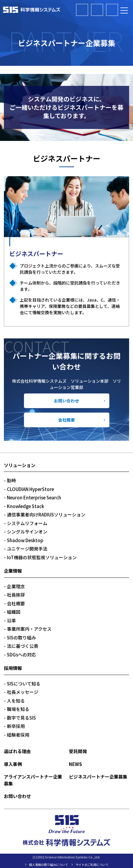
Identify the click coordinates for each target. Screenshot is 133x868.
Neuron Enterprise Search (34, 497)
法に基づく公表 (23, 646)
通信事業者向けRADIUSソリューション (46, 514)
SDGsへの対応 (21, 655)
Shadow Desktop (25, 540)
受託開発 (78, 751)
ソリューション (20, 465)
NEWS (75, 764)
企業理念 (16, 586)
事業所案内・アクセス (29, 629)
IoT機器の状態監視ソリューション (42, 557)
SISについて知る (24, 684)
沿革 (11, 620)
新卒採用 (16, 726)
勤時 (11, 480)
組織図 (14, 612)
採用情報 (13, 668)
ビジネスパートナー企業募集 (97, 10)
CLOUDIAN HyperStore (30, 489)
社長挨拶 (16, 595)
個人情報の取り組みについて (49, 865)
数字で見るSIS (21, 718)
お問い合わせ (66, 401)
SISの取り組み (21, 637)
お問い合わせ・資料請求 (112, 10)
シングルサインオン (27, 532)
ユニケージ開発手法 (27, 549)
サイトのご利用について (92, 865)
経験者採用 (18, 735)
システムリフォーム (27, 523)
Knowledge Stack (25, 506)
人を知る (16, 701)
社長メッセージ (23, 692)
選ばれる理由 (17, 751)
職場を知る (18, 709)
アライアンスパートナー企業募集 (82, 10)
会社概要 (66, 420)
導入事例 (13, 764)
